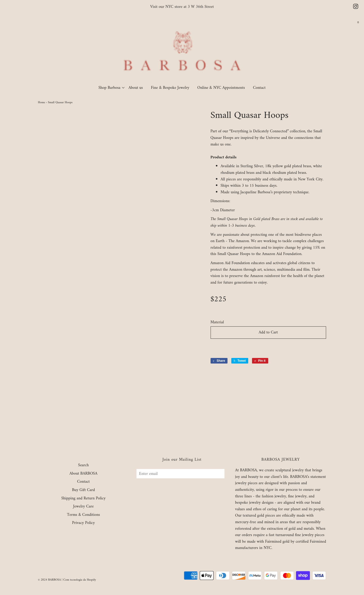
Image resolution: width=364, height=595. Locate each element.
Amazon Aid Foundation (282, 254)
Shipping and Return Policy (83, 499)
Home (42, 103)
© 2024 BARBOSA (49, 580)
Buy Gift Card (83, 490)
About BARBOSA (84, 474)
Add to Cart (268, 332)
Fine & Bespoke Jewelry (170, 88)
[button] (268, 347)
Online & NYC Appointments (221, 88)
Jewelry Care (83, 507)
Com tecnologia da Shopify (79, 580)
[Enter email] (180, 474)
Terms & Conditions (84, 515)
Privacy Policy (83, 523)
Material (217, 323)
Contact (259, 88)
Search (83, 465)
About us (136, 88)
